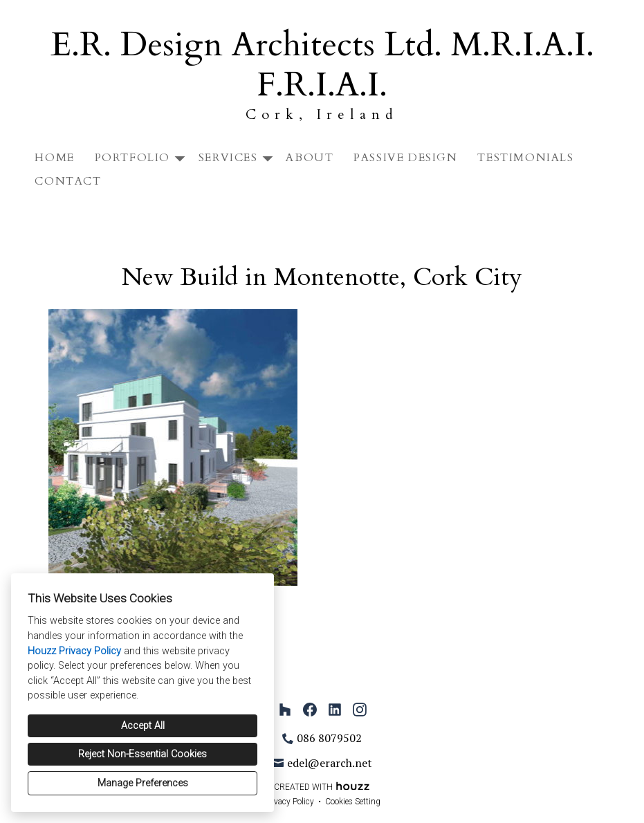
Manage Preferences (143, 783)
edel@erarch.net (330, 763)
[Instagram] (360, 710)
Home (54, 158)
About (310, 158)
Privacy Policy (289, 802)
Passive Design (405, 158)
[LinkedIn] (335, 710)
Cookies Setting (353, 802)
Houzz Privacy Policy (74, 651)
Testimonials (525, 158)
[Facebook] (310, 710)
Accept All (143, 726)
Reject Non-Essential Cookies (142, 754)
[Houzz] (285, 710)
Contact (68, 181)
